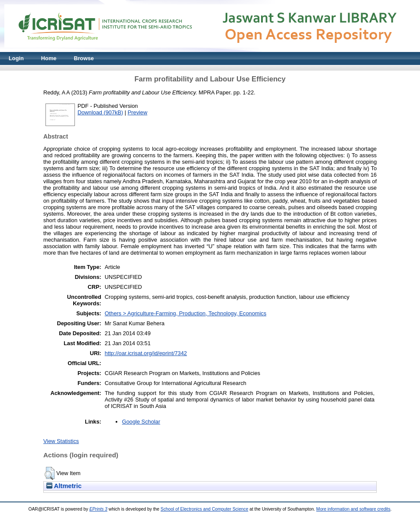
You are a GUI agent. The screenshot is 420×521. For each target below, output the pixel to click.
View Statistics (61, 441)
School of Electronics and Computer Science (205, 509)
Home (49, 58)
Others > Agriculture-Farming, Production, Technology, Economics (186, 313)
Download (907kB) (100, 112)
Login (16, 58)
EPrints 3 (98, 509)
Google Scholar (141, 422)
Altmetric (64, 486)
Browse (84, 58)
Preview (138, 112)
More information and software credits (353, 509)
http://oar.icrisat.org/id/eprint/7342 (146, 353)
